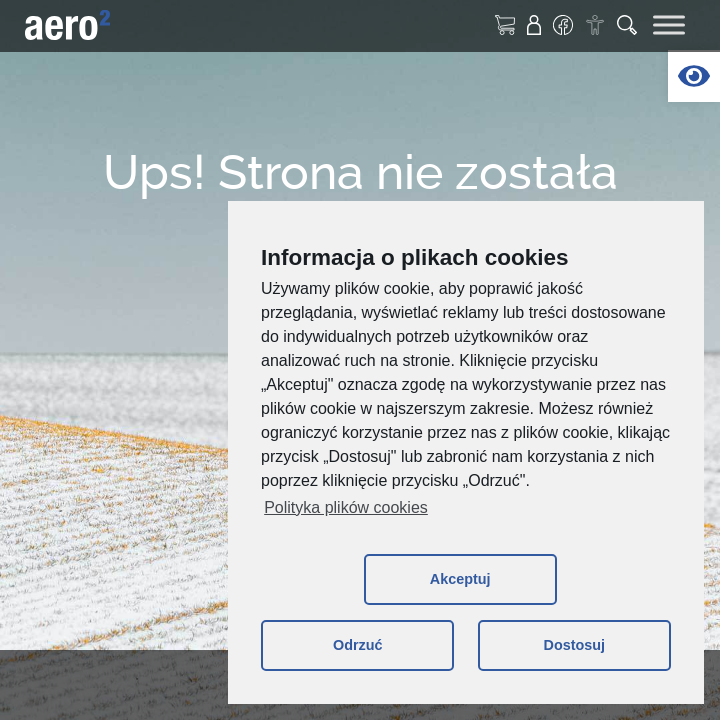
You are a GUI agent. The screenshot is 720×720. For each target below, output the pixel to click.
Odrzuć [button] (358, 645)
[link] (694, 76)
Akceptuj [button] (460, 579)
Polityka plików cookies (346, 507)
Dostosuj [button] (574, 645)
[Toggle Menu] (669, 24)
